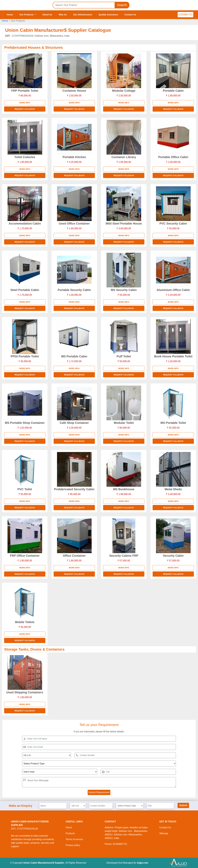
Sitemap (164, 833)
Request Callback (25, 109)
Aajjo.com (142, 863)
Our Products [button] (27, 15)
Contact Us (130, 15)
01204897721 (185, 15)
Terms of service (74, 839)
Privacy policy (73, 845)
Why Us (63, 15)
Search (122, 5)
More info (25, 103)
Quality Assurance (108, 15)
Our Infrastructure (83, 15)
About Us (47, 15)
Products (70, 833)
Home (10, 15)
